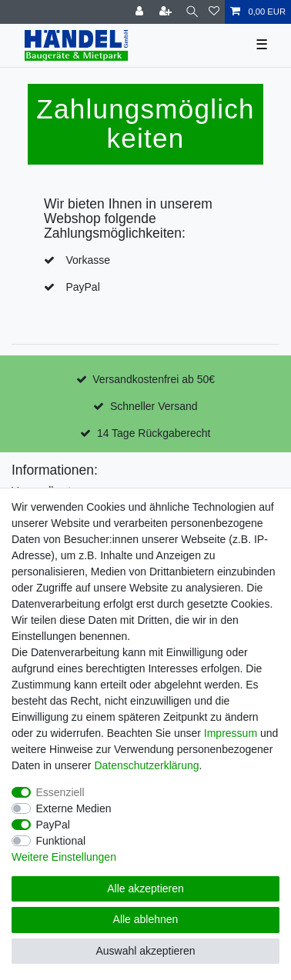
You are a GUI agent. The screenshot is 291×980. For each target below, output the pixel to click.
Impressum (231, 733)
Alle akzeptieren (145, 888)
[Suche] (192, 12)
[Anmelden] (141, 12)
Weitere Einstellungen (64, 857)
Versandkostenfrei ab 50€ (154, 379)
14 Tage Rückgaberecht (154, 433)
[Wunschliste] (214, 12)
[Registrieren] (167, 12)
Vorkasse (88, 260)
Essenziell (60, 792)
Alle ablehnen (146, 919)
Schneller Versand (154, 406)
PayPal (82, 287)
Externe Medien (74, 808)
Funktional (61, 841)
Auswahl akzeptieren (145, 951)
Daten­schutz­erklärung (146, 765)
